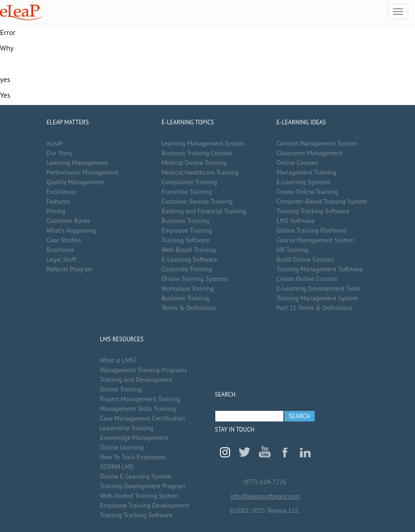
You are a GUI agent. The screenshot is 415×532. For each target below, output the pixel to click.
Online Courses (297, 163)
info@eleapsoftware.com (265, 496)
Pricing (56, 211)
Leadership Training (127, 428)
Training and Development (136, 380)
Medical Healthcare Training (200, 172)
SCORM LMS (117, 467)
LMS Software (295, 221)
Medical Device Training (194, 163)
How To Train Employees (133, 457)
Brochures (60, 250)
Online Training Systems (195, 279)
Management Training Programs (144, 370)
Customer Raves (68, 221)
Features (58, 201)
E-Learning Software (189, 259)
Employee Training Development (144, 505)
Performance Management (83, 172)
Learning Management (77, 163)
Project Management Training (140, 399)
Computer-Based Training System (322, 201)
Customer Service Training (197, 201)
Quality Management (75, 182)
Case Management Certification (143, 418)
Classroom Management (310, 153)
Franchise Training (187, 192)
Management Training (306, 172)
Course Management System (315, 240)
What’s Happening (71, 230)
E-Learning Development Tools (318, 288)
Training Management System (317, 298)
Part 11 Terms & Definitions (314, 308)
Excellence (61, 192)
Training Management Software (320, 269)
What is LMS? (118, 360)
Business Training (185, 221)
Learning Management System (203, 143)
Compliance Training (189, 182)
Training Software (186, 240)
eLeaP (21, 12)
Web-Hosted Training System (139, 496)
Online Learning (122, 447)
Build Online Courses (305, 259)
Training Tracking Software (313, 211)
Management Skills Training (138, 409)
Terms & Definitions (189, 308)
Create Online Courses (307, 279)
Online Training (121, 389)
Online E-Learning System (135, 476)
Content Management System (317, 143)
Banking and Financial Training (204, 211)
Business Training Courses (197, 153)
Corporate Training (187, 269)
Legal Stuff (61, 259)
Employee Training (187, 230)
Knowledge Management (134, 438)
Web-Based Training (189, 250)
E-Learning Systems (303, 182)
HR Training (292, 250)
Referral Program (70, 269)
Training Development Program (143, 486)
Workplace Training (187, 288)
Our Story (59, 153)
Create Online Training (307, 192)
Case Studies (64, 240)
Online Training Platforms (312, 230)
